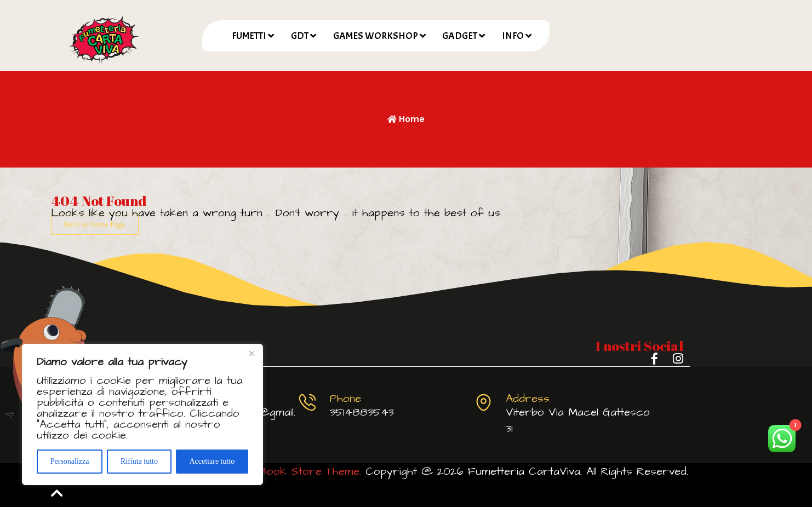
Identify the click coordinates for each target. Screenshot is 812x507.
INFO (513, 36)
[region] (142, 414)
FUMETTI (249, 36)
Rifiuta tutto (139, 461)
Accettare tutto (212, 461)
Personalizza (70, 461)
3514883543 (362, 412)
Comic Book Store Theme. (292, 471)
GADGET (460, 36)
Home (406, 119)
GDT (300, 36)
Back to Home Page (95, 225)
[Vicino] (251, 353)
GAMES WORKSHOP (376, 36)
